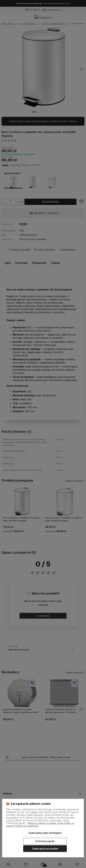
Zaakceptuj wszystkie (45, 849)
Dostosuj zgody (45, 841)
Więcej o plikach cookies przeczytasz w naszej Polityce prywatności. (40, 824)
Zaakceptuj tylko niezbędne (45, 833)
